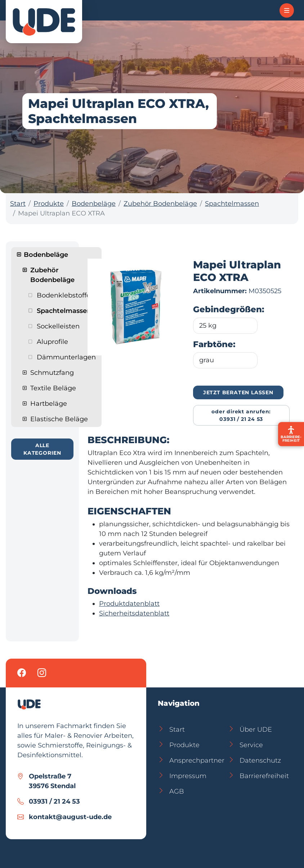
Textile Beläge (53, 388)
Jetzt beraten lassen (238, 392)
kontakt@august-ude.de (70, 817)
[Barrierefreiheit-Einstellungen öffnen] (291, 434)
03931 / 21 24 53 (54, 801)
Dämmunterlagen (66, 357)
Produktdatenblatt (129, 604)
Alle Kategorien (42, 449)
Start (18, 204)
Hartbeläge (49, 404)
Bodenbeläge (94, 204)
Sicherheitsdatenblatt (134, 613)
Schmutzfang (52, 373)
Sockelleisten (58, 326)
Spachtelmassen (232, 204)
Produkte (49, 204)
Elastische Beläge (59, 419)
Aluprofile (52, 342)
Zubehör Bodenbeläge (160, 204)
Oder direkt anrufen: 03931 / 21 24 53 (241, 415)
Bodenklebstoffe (64, 295)
